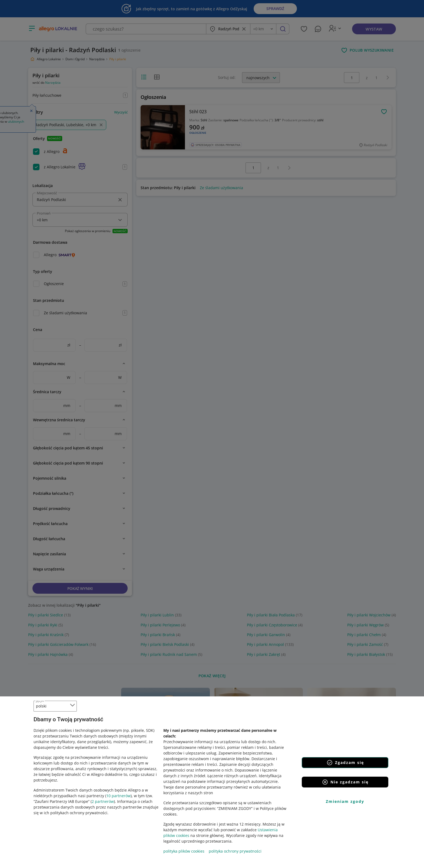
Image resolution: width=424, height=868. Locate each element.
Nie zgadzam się (345, 782)
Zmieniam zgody (345, 801)
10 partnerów (118, 796)
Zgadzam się (345, 763)
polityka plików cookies (184, 851)
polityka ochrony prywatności (235, 851)
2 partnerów (103, 801)
